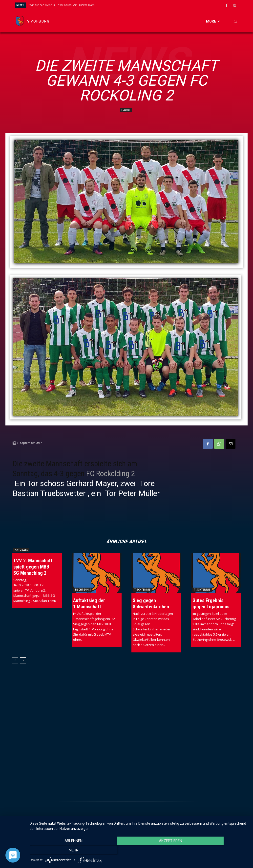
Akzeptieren (139, 851)
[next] (144, 5)
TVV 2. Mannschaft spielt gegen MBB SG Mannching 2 (33, 567)
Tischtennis (83, 590)
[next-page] (23, 661)
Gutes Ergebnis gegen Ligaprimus (211, 604)
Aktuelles (21, 550)
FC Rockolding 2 (111, 473)
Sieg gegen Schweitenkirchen (151, 604)
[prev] (136, 5)
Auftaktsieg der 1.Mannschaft (89, 604)
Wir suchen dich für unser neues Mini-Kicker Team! (62, 5)
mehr (215, 851)
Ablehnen (62, 851)
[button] (235, 21)
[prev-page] (15, 661)
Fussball (126, 110)
